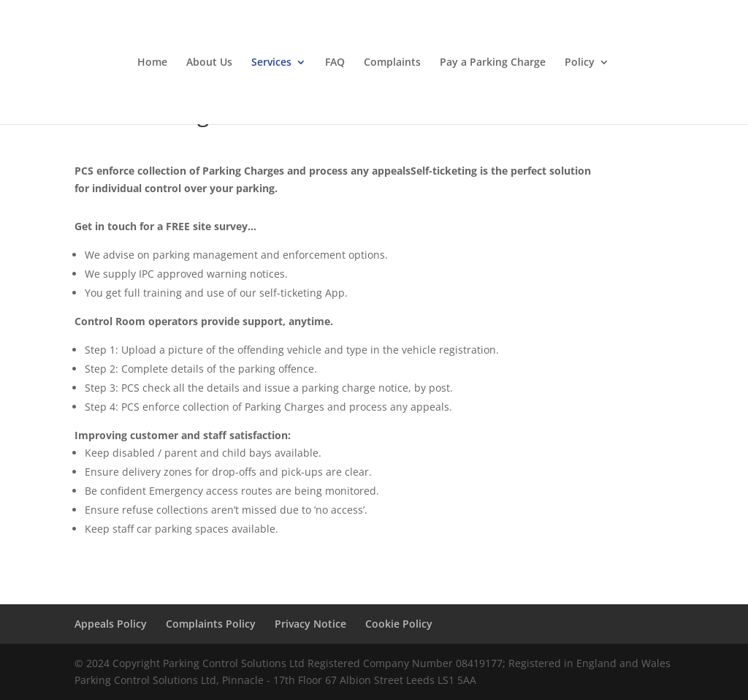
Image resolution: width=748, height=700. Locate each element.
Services (271, 63)
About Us (209, 63)
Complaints (392, 63)
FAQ (335, 63)
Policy (580, 63)
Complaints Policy (211, 624)
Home (152, 63)
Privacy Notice (310, 624)
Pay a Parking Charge (493, 63)
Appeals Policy (111, 624)
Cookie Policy (399, 624)
